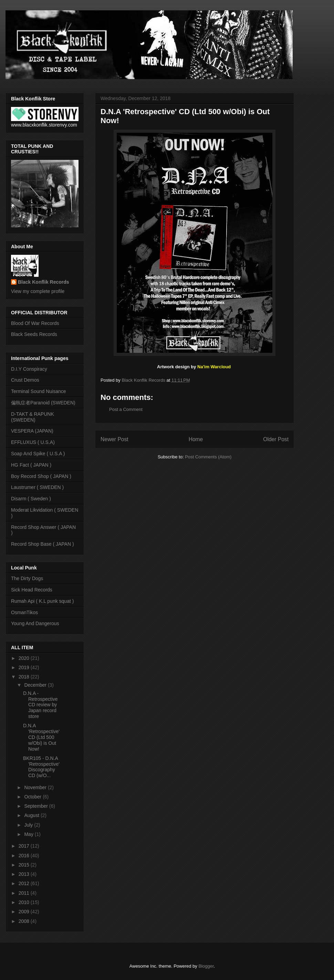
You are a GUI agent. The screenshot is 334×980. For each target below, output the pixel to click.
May (29, 834)
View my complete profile (38, 291)
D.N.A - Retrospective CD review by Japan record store (40, 705)
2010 (25, 902)
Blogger (206, 966)
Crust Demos (25, 380)
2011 (25, 893)
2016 (25, 856)
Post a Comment (126, 409)
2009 (25, 912)
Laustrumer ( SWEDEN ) (37, 487)
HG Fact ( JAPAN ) (31, 465)
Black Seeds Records (34, 334)
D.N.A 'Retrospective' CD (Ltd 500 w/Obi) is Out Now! (41, 737)
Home (196, 439)
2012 (25, 883)
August (32, 815)
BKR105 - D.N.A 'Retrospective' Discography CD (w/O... (41, 767)
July (29, 825)
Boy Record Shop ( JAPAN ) (41, 476)
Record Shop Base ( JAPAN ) (43, 544)
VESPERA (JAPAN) (32, 431)
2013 (25, 874)
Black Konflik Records (44, 282)
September (36, 806)
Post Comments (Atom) (208, 457)
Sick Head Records (32, 590)
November (36, 787)
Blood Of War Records (35, 323)
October (33, 797)
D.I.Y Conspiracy (29, 369)
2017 (25, 846)
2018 (25, 677)
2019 (25, 667)
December (36, 685)
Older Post (276, 439)
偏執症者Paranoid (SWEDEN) (43, 403)
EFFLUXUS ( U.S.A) (33, 442)
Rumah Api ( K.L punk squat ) (42, 601)
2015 (25, 865)
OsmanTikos (24, 612)
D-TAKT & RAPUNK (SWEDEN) (33, 417)
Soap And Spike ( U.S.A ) (38, 454)
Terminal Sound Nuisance (39, 391)
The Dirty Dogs (27, 578)
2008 (25, 921)
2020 (25, 658)
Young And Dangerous (35, 623)
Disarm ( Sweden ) (31, 499)
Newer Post (114, 439)
